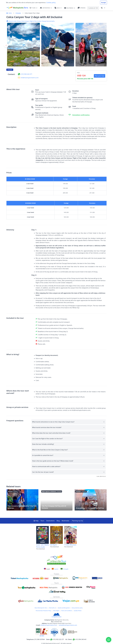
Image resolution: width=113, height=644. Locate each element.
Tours (42, 521)
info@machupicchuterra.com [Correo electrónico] (49, 625)
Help (36, 521)
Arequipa (18, 13)
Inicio (9, 13)
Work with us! (52, 608)
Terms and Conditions (67, 611)
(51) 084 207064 (39, 639)
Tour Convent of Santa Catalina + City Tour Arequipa (22, 500)
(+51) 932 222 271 (58, 639)
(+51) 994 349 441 (81, 639)
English (47, 569)
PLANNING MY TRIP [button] (93, 8)
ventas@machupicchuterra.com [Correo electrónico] (68, 625)
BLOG (58, 8)
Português (64, 569)
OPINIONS (82, 8)
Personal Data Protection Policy (43, 611)
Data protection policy (77, 608)
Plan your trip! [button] (100, 76)
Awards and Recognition (64, 608)
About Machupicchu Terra (41, 608)
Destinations (50, 521)
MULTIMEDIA (70, 8)
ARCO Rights (56, 611)
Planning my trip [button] (77, 521)
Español (55, 569)
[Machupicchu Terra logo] (17, 8)
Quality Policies (78, 611)
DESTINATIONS (46, 8)
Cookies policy (51, 3)
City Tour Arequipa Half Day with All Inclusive (56, 500)
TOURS (34, 8)
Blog (58, 521)
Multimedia (65, 521)
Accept (104, 3)
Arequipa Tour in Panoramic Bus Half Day (91, 500)
